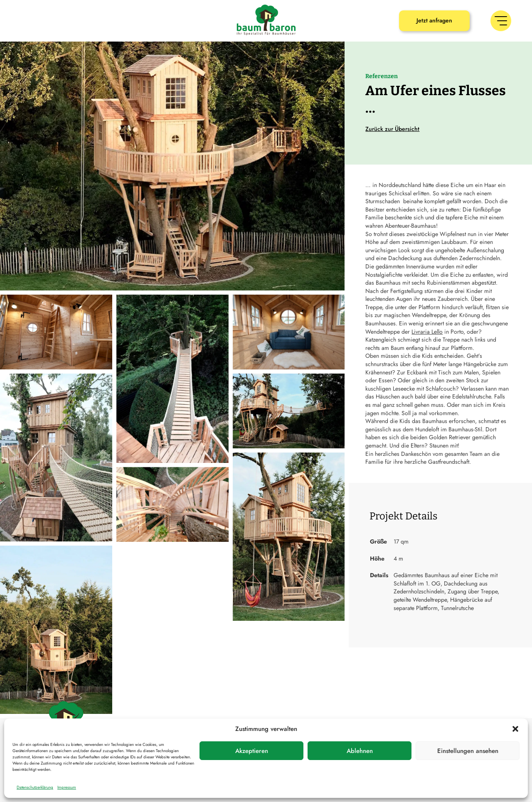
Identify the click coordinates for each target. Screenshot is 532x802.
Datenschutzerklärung (35, 787)
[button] (515, 729)
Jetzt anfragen (434, 20)
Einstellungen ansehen (468, 751)
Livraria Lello (427, 332)
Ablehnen (360, 751)
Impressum (67, 787)
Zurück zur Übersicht (392, 129)
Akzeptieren (252, 751)
